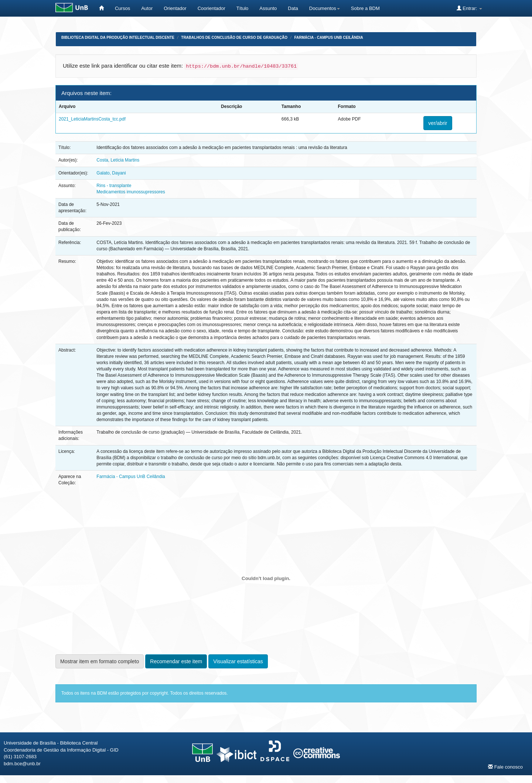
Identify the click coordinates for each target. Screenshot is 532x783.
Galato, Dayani (111, 173)
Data (293, 8)
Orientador (175, 8)
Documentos (325, 8)
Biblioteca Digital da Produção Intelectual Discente (118, 38)
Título (243, 8)
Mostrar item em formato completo (100, 661)
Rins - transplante (114, 186)
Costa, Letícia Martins (118, 160)
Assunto (268, 8)
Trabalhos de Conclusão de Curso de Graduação (234, 38)
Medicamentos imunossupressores (131, 192)
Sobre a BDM (365, 8)
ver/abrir (438, 123)
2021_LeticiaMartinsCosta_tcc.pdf (92, 119)
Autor (147, 8)
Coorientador (212, 8)
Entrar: (469, 8)
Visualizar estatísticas (238, 661)
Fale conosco (505, 767)
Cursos (122, 8)
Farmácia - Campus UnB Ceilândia (328, 38)
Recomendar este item (176, 661)
